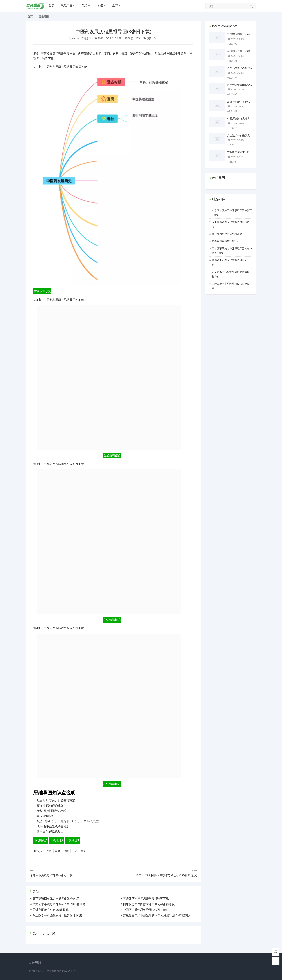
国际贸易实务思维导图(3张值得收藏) (231, 286)
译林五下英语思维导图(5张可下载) (52, 875)
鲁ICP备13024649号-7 (63, 971)
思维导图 (67, 5)
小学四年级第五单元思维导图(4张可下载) (232, 213)
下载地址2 (57, 840)
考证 (100, 5)
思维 (66, 851)
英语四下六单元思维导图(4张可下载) (231, 262)
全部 (115, 5)
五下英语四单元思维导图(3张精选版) (231, 224)
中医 (83, 851)
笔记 (85, 5)
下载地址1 (41, 840)
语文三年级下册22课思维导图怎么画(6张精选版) (166, 875)
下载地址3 (72, 840)
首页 (52, 5)
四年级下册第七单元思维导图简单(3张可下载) (232, 251)
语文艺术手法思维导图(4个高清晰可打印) (232, 274)
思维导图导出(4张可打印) (226, 241)
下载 (74, 851)
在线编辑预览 (42, 291)
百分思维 (47, 971)
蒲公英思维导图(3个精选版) (227, 234)
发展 (57, 851)
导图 (49, 851)
